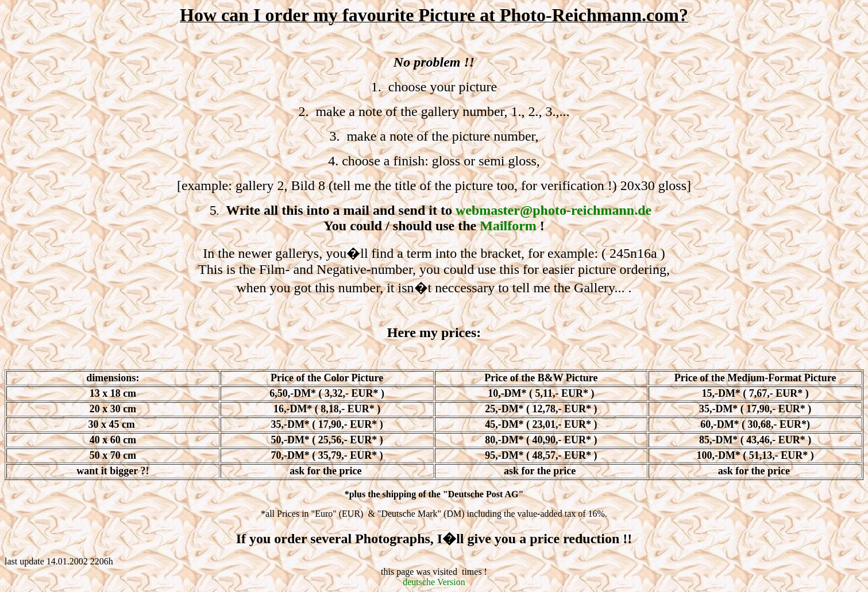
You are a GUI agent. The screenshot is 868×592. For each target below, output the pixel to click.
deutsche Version (434, 582)
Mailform (508, 226)
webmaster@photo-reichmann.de (553, 210)
